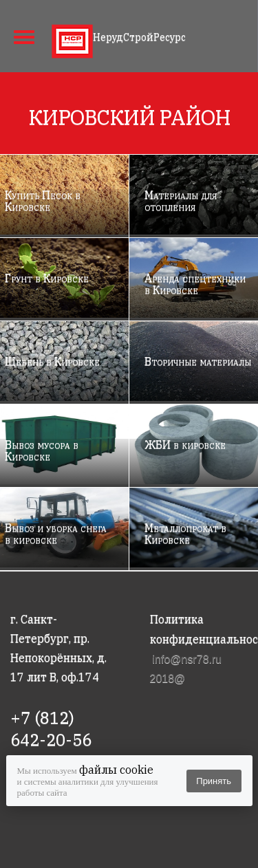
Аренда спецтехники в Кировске (195, 284)
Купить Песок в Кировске (43, 200)
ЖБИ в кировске (185, 444)
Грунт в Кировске (47, 278)
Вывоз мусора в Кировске (42, 450)
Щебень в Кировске (52, 361)
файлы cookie (116, 770)
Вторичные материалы (198, 361)
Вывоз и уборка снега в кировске (56, 533)
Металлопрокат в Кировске (185, 533)
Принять (214, 781)
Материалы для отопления (181, 200)
